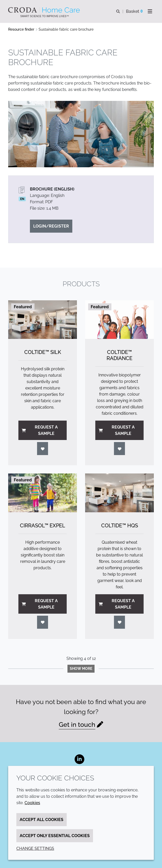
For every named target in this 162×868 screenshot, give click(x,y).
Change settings (35, 848)
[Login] (43, 449)
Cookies (32, 803)
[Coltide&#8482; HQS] (119, 493)
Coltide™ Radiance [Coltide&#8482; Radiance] (119, 355)
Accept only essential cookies (55, 836)
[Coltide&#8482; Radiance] (119, 320)
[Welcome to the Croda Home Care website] (45, 10)
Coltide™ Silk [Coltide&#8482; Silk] (43, 352)
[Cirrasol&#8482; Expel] (43, 493)
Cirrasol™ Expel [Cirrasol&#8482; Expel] (43, 526)
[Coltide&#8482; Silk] (43, 320)
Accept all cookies (42, 820)
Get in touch (77, 725)
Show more (81, 669)
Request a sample (40, 430)
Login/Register (51, 226)
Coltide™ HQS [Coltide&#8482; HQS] (120, 526)
